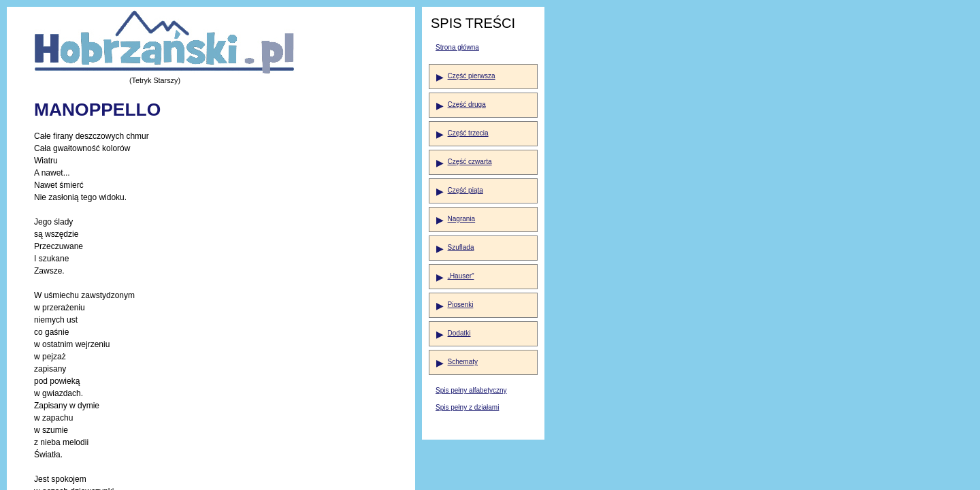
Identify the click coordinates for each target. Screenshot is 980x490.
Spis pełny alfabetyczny (471, 390)
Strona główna (457, 47)
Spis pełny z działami (467, 407)
